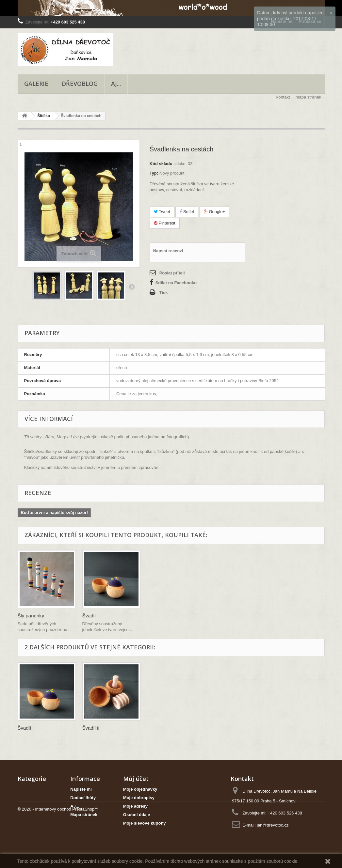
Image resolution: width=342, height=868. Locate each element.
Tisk (164, 293)
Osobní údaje (137, 815)
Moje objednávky (140, 789)
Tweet (162, 212)
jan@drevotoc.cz (273, 825)
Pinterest (165, 223)
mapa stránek (309, 97)
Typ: (154, 173)
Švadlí (154, 616)
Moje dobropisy (139, 798)
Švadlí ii (91, 728)
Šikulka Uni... (32, 616)
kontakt (283, 97)
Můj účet (136, 779)
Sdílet (187, 212)
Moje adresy (135, 806)
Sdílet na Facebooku (176, 283)
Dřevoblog (80, 84)
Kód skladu (161, 164)
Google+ (214, 212)
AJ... (116, 84)
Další (132, 287)
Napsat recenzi (168, 251)
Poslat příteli (172, 273)
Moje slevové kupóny (145, 823)
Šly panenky (96, 616)
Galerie (36, 84)
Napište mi (81, 789)
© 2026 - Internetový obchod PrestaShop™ (58, 850)
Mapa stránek (84, 815)
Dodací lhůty (83, 798)
